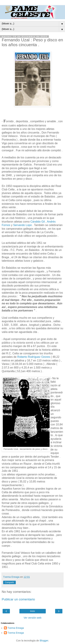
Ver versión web (32, 618)
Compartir (9, 582)
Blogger (44, 641)
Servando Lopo (22, 225)
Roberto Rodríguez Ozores (34, 357)
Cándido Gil (38, 222)
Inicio (32, 611)
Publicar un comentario (18, 599)
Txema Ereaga (16, 628)
